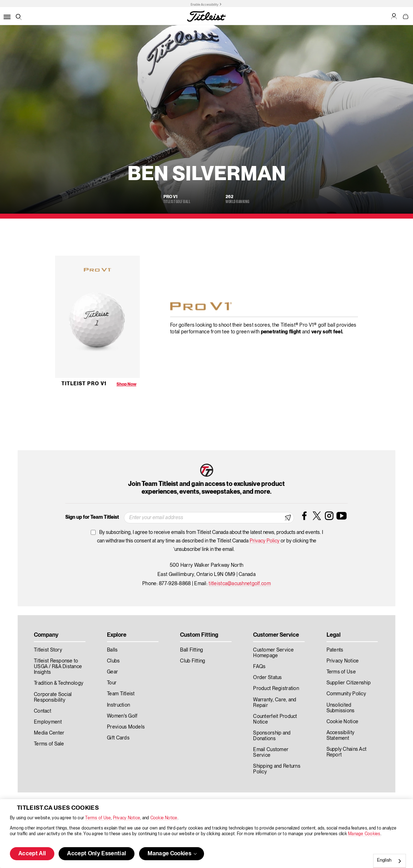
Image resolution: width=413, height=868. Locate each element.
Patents (335, 650)
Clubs (113, 661)
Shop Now (126, 384)
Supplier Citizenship (349, 683)
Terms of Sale (49, 744)
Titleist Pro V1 (84, 384)
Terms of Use (98, 818)
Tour (112, 683)
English (384, 860)
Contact (43, 711)
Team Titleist (121, 694)
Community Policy (346, 694)
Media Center (49, 733)
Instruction (118, 705)
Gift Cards (118, 738)
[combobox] (390, 861)
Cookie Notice (164, 818)
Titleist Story (48, 650)
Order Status (267, 678)
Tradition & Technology (59, 683)
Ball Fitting (191, 650)
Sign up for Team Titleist (92, 517)
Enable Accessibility (205, 5)
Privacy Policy (265, 541)
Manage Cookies (364, 834)
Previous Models (126, 727)
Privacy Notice (127, 818)
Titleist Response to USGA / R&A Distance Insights (58, 667)
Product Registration (276, 689)
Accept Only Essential (97, 854)
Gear (112, 672)
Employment (48, 722)
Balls (112, 650)
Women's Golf (122, 716)
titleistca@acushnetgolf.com (240, 584)
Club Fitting (193, 661)
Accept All (32, 854)
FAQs (259, 667)
